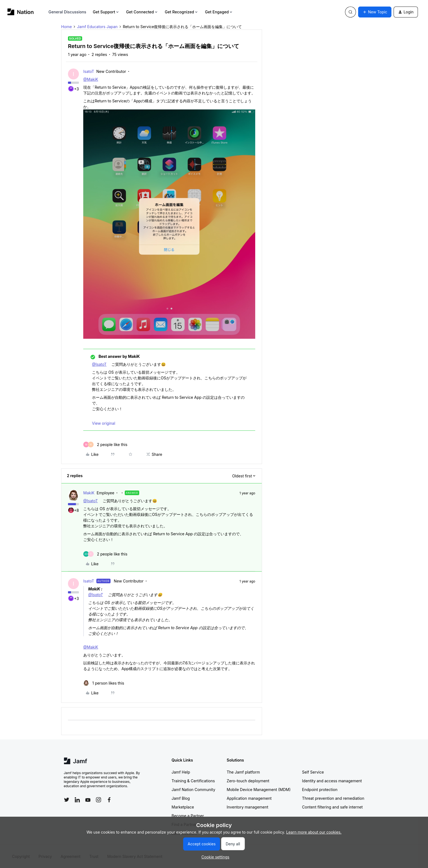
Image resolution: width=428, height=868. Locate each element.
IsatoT (89, 71)
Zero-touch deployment (248, 781)
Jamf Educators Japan (97, 27)
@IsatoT (99, 364)
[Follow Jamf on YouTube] (88, 800)
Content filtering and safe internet (332, 807)
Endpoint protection (320, 790)
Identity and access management (332, 781)
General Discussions (67, 12)
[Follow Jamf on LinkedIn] (77, 800)
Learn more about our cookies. (314, 832)
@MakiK (91, 79)
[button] (375, 12)
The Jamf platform (243, 772)
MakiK (89, 493)
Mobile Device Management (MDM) (259, 790)
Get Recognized (182, 12)
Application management (249, 798)
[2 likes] (105, 445)
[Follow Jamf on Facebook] (109, 800)
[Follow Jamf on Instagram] (99, 800)
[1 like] (104, 683)
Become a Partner (188, 816)
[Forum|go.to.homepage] (21, 12)
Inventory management (248, 807)
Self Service (313, 772)
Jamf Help (181, 772)
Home (66, 27)
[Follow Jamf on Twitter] (67, 800)
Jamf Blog (181, 798)
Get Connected (142, 12)
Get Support (106, 12)
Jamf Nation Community (194, 790)
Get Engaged (219, 12)
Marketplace (183, 807)
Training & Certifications (193, 781)
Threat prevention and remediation (333, 798)
